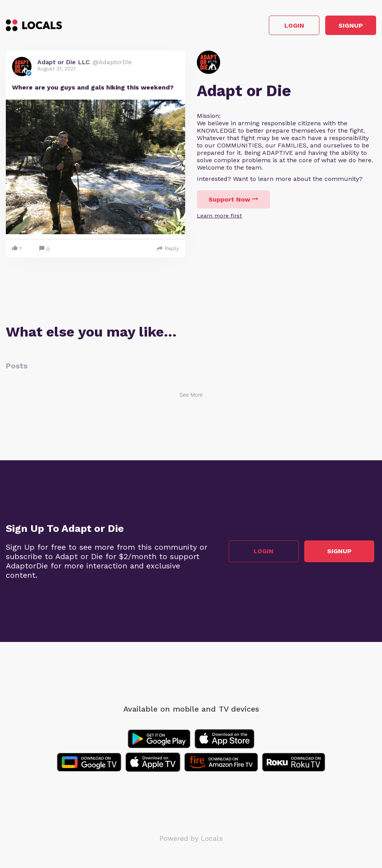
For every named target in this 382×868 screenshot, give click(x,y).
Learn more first (219, 218)
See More (191, 397)
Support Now (233, 202)
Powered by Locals (191, 841)
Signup (341, 27)
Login (265, 27)
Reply (168, 251)
